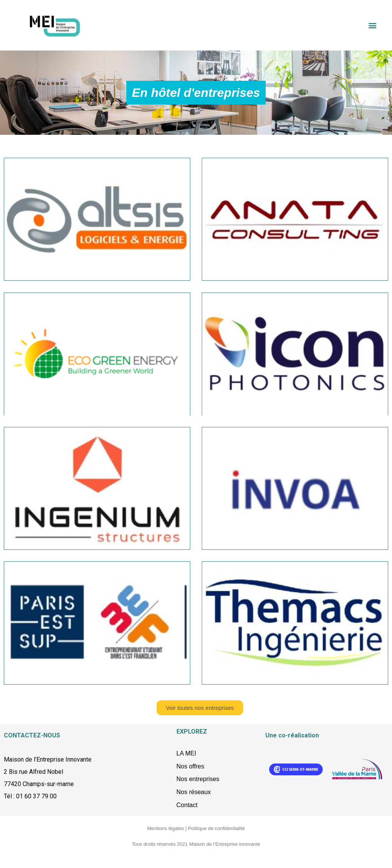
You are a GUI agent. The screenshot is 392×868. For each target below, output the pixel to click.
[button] (372, 25)
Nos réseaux (194, 792)
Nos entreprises (198, 779)
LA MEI (186, 753)
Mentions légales (165, 828)
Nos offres (190, 766)
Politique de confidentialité (216, 828)
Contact (187, 805)
